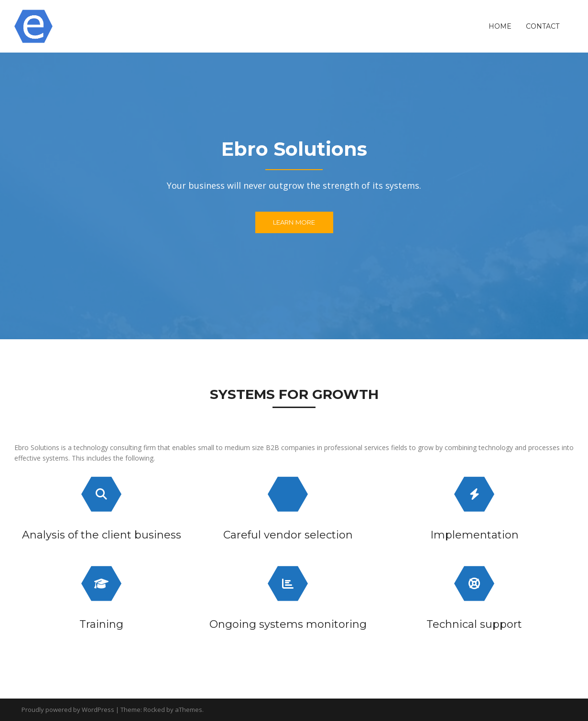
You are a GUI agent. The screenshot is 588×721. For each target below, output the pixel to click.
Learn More (294, 222)
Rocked (154, 710)
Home (500, 26)
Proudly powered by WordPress (68, 710)
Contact (543, 26)
